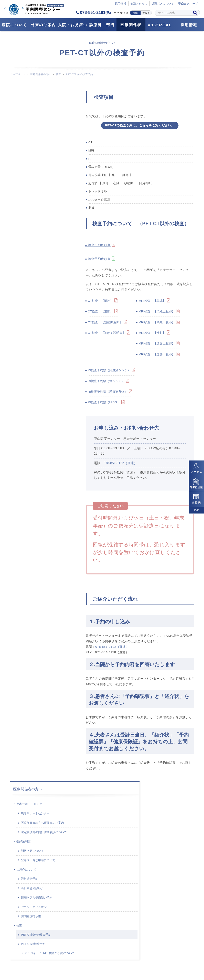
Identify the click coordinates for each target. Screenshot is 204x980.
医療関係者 (131, 25)
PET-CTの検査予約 (33, 245)
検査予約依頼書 (100, 246)
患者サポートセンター (31, 106)
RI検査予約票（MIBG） (104, 403)
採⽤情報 (120, 4)
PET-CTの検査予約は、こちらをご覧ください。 (140, 126)
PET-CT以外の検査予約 (36, 236)
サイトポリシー (148, 960)
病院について (14, 25)
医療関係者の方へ (41, 74)
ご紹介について (26, 171)
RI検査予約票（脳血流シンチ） (110, 371)
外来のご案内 (43, 25)
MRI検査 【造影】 (153, 334)
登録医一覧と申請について (38, 162)
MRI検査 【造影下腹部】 (157, 355)
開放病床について (32, 153)
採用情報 (189, 25)
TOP (196, 510)
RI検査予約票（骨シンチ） (107, 382)
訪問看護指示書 (31, 218)
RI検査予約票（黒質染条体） (108, 393)
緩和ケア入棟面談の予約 (37, 199)
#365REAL (160, 25)
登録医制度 (23, 143)
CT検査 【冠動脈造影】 (106, 323)
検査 (58, 74)
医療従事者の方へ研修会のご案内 (42, 124)
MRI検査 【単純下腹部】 (157, 323)
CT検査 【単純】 (101, 302)
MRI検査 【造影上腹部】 (157, 344)
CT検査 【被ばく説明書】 (107, 334)
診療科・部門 (102, 25)
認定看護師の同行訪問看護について (44, 134)
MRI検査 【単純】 (153, 302)
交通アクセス (139, 4)
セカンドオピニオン (34, 208)
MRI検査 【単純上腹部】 (157, 312)
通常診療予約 (30, 181)
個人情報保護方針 (113, 960)
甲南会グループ (188, 4)
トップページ (18, 74)
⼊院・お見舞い (73, 25)
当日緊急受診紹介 (32, 190)
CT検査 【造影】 (101, 312)
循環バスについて (163, 4)
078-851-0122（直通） (120, 464)
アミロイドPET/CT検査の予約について (44, 257)
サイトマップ (55, 960)
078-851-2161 (93, 12)
